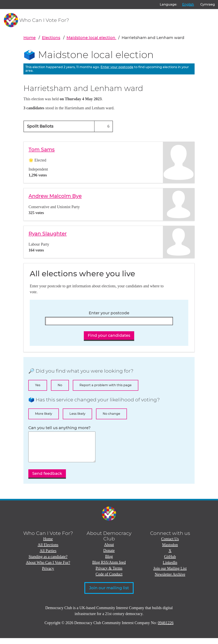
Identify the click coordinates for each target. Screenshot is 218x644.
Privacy (48, 574)
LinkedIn (170, 568)
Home (30, 38)
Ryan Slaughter (48, 234)
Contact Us (170, 545)
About (109, 550)
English (188, 4)
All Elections (48, 551)
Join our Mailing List (170, 574)
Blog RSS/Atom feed (109, 568)
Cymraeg (208, 4)
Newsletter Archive (170, 580)
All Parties (48, 557)
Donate (109, 556)
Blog (109, 562)
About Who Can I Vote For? (48, 568)
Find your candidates (109, 335)
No (60, 385)
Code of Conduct (109, 580)
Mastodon (170, 551)
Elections (51, 38)
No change (111, 414)
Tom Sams (42, 149)
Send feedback (47, 479)
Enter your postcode (117, 67)
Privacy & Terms (109, 574)
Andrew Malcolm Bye (55, 196)
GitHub (170, 562)
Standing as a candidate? (48, 562)
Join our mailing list (109, 594)
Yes (38, 385)
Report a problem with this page (106, 385)
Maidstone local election (91, 38)
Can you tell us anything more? (59, 428)
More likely (44, 414)
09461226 (166, 629)
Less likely (77, 414)
